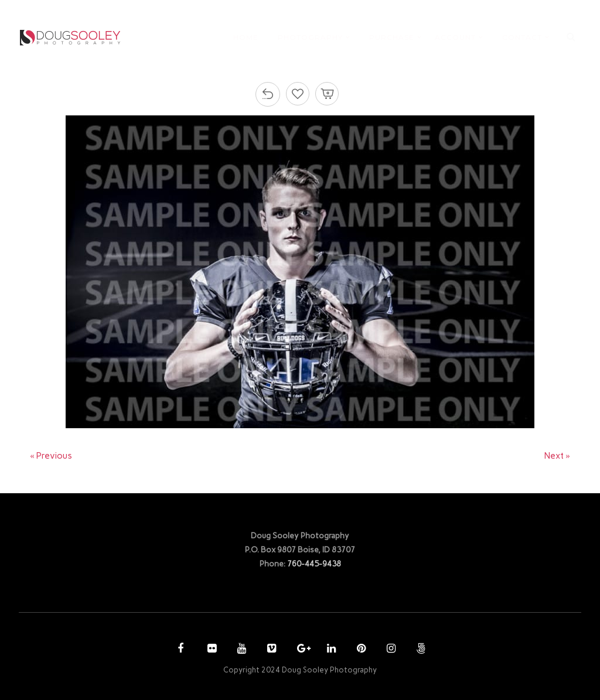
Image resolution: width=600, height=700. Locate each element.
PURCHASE (392, 37)
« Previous (51, 456)
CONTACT (522, 37)
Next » (557, 456)
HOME (246, 37)
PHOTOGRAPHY (310, 37)
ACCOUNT (455, 37)
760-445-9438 (314, 564)
